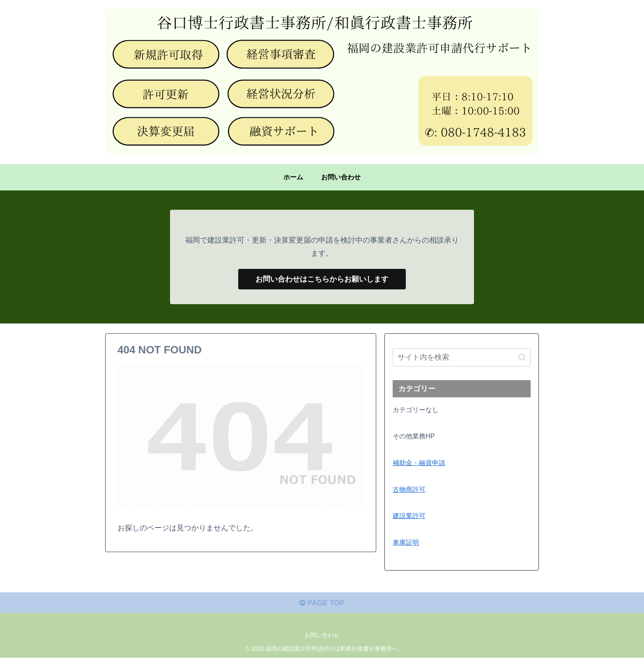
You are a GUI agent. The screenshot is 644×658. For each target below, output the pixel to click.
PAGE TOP (322, 603)
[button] (522, 357)
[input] (462, 358)
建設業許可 (409, 516)
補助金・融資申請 (419, 463)
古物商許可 (409, 489)
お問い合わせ (322, 636)
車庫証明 (406, 542)
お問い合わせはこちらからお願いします (322, 279)
